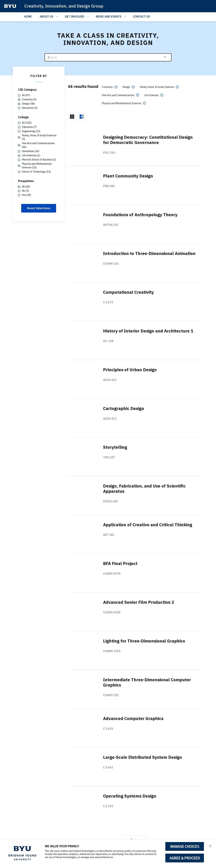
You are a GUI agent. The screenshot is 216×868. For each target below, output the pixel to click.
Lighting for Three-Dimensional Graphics (144, 641)
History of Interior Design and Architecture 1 (148, 331)
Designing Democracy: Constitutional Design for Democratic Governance (148, 140)
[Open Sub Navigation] (58, 16)
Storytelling (115, 447)
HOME (28, 16)
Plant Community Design (128, 176)
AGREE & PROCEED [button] (185, 858)
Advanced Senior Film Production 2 (139, 602)
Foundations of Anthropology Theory (140, 215)
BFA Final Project (120, 563)
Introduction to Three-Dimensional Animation (149, 253)
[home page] (10, 6)
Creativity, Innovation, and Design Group (64, 6)
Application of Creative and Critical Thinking (148, 525)
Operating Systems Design (130, 796)
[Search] (108, 57)
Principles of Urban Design (130, 370)
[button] (210, 846)
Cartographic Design (124, 408)
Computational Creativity (128, 292)
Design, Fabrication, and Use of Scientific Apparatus (144, 489)
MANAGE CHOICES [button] (185, 846)
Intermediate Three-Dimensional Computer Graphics (147, 682)
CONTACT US (141, 16)
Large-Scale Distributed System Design (143, 757)
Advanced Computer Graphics (133, 718)
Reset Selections (39, 208)
